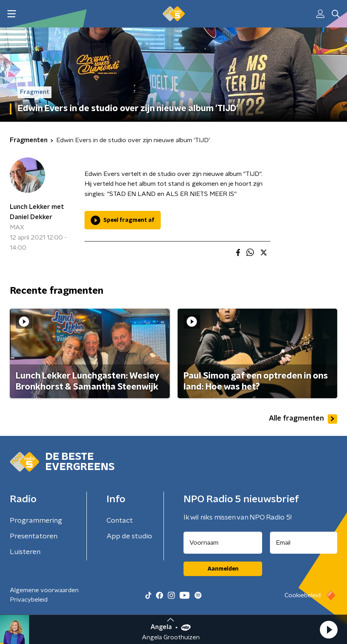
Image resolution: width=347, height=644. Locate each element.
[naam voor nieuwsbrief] (223, 543)
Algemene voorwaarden (44, 590)
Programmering (36, 521)
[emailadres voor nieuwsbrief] (304, 543)
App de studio (129, 536)
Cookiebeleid (303, 595)
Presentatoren (34, 536)
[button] (329, 629)
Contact (120, 521)
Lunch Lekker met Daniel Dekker (37, 212)
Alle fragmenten (303, 419)
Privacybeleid (29, 600)
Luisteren (25, 552)
